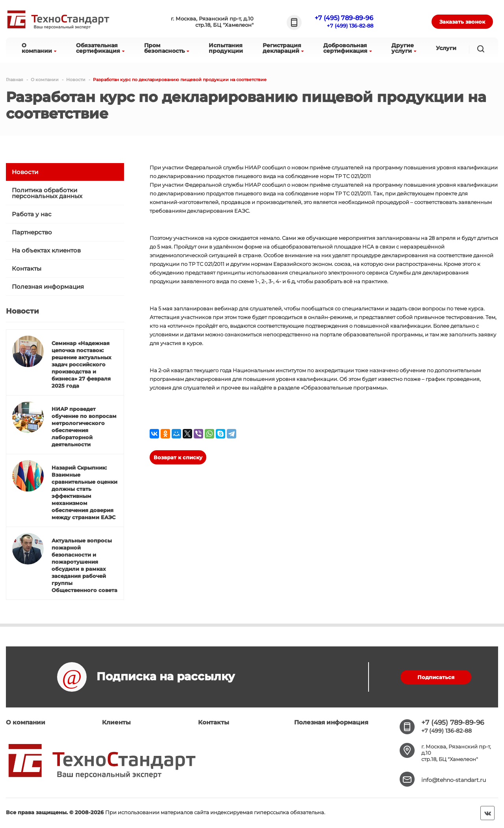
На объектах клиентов (46, 250)
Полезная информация (48, 287)
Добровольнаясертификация (347, 48)
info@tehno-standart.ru (454, 780)
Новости (25, 172)
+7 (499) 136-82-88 (350, 26)
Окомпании (39, 48)
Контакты (27, 268)
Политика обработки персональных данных (47, 193)
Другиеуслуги (404, 48)
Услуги (446, 48)
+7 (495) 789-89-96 (344, 18)
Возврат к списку (178, 457)
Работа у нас (32, 214)
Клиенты (116, 722)
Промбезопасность (167, 48)
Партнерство (32, 232)
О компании (26, 722)
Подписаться (436, 677)
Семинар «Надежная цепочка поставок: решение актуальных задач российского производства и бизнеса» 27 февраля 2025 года (82, 364)
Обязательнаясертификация (100, 48)
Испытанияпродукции (226, 48)
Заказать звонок (462, 22)
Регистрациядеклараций (283, 48)
